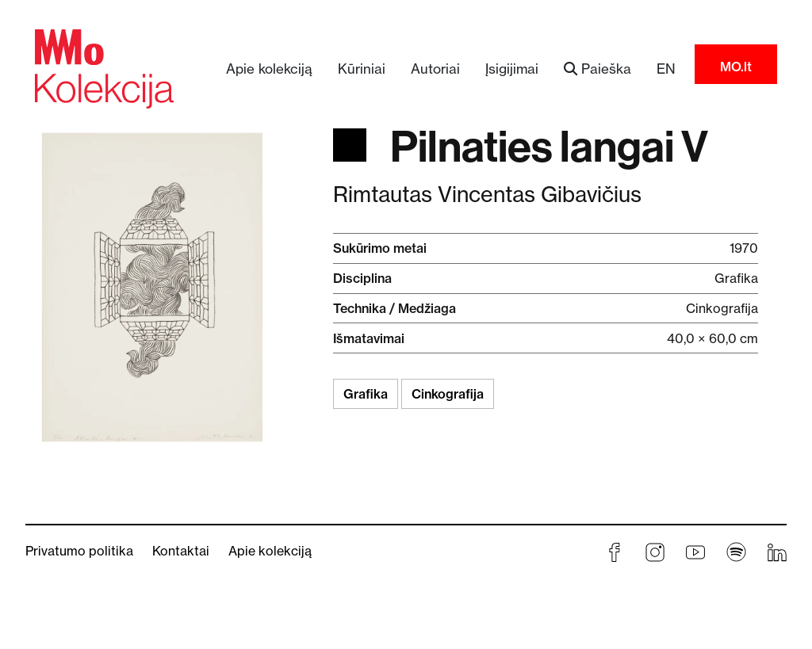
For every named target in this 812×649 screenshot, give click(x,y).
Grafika (366, 394)
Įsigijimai (512, 69)
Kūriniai (362, 69)
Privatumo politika (79, 551)
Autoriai (435, 69)
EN (666, 69)
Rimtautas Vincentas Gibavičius (487, 195)
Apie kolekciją (269, 69)
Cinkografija (448, 394)
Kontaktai (181, 551)
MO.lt (736, 67)
